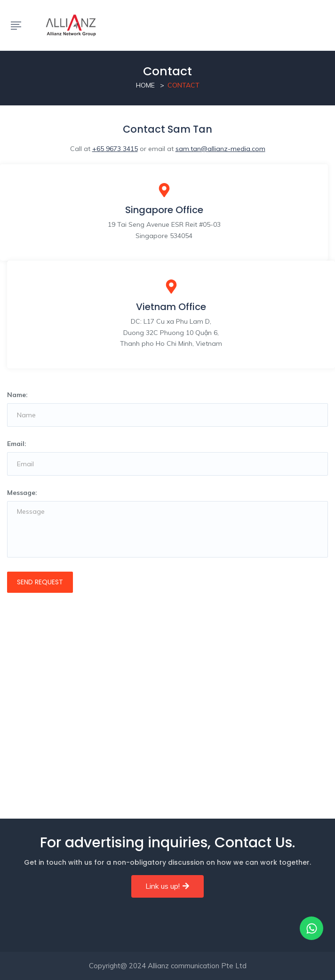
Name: (17, 395)
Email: (17, 444)
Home (145, 85)
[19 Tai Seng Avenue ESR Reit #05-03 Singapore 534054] (167, 708)
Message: (22, 493)
